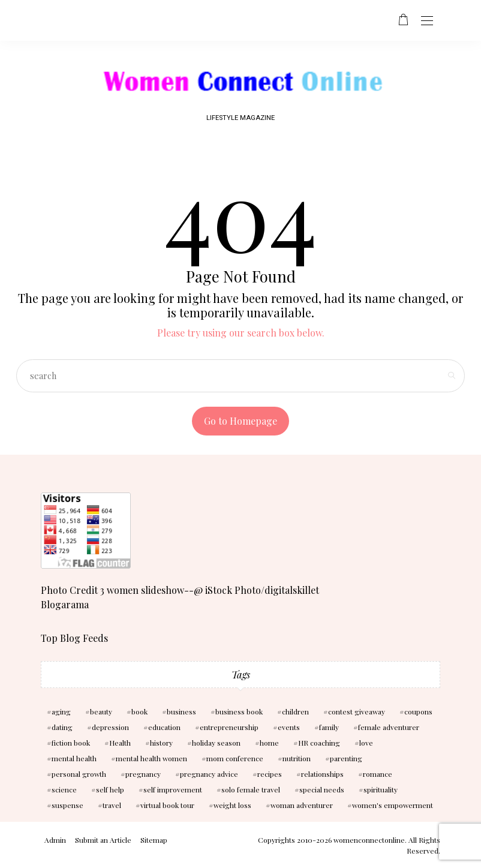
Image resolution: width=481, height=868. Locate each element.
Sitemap (154, 840)
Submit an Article (103, 840)
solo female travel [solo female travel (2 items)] (251, 789)
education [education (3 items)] (164, 727)
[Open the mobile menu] (427, 21)
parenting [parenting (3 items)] (346, 758)
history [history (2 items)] (161, 743)
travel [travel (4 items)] (112, 805)
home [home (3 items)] (269, 743)
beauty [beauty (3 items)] (101, 711)
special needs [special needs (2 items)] (322, 789)
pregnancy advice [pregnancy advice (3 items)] (209, 774)
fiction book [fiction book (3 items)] (71, 743)
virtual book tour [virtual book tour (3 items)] (167, 805)
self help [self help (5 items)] (110, 789)
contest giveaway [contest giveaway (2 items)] (357, 711)
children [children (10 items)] (295, 711)
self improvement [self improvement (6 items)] (173, 789)
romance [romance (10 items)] (378, 774)
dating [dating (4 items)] (62, 727)
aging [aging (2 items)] (61, 711)
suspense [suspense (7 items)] (67, 805)
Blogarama (65, 604)
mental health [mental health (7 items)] (74, 758)
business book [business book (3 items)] (239, 711)
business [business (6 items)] (181, 711)
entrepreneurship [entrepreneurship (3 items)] (229, 727)
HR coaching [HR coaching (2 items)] (319, 743)
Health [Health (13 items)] (120, 743)
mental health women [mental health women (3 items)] (151, 758)
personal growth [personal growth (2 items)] (79, 774)
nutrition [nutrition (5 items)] (297, 758)
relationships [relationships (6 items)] (322, 774)
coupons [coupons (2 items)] (418, 711)
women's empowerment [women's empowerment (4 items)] (393, 805)
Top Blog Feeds (74, 638)
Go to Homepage (240, 421)
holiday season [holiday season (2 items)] (216, 743)
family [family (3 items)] (329, 727)
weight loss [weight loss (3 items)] (232, 805)
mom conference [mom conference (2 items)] (235, 758)
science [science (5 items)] (64, 789)
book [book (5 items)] (139, 711)
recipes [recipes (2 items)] (270, 774)
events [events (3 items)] (289, 727)
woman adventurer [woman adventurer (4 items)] (302, 805)
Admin (55, 840)
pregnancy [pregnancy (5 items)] (143, 774)
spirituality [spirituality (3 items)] (381, 789)
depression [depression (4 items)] (110, 727)
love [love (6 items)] (366, 743)
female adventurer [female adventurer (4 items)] (389, 727)
